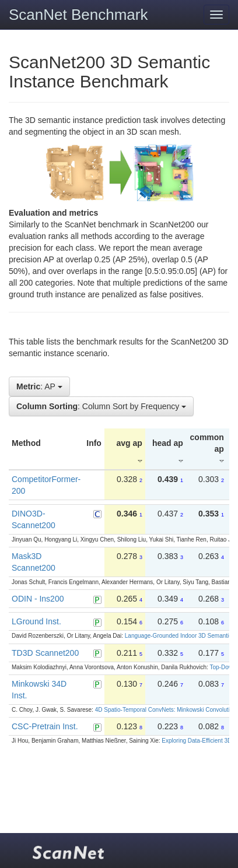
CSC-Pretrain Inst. (45, 726)
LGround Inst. (36, 621)
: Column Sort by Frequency (101, 406)
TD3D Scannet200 (45, 653)
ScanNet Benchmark (78, 15)
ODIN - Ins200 (38, 599)
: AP (39, 386)
